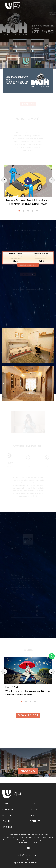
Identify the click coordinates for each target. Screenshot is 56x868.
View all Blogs (28, 716)
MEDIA (33, 810)
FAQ (32, 816)
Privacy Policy (28, 859)
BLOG (33, 804)
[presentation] (4, 180)
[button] (19, 211)
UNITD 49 (7, 816)
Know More (28, 771)
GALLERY (7, 821)
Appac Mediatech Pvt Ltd (30, 863)
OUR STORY (9, 810)
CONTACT (35, 821)
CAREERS (7, 827)
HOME (6, 804)
